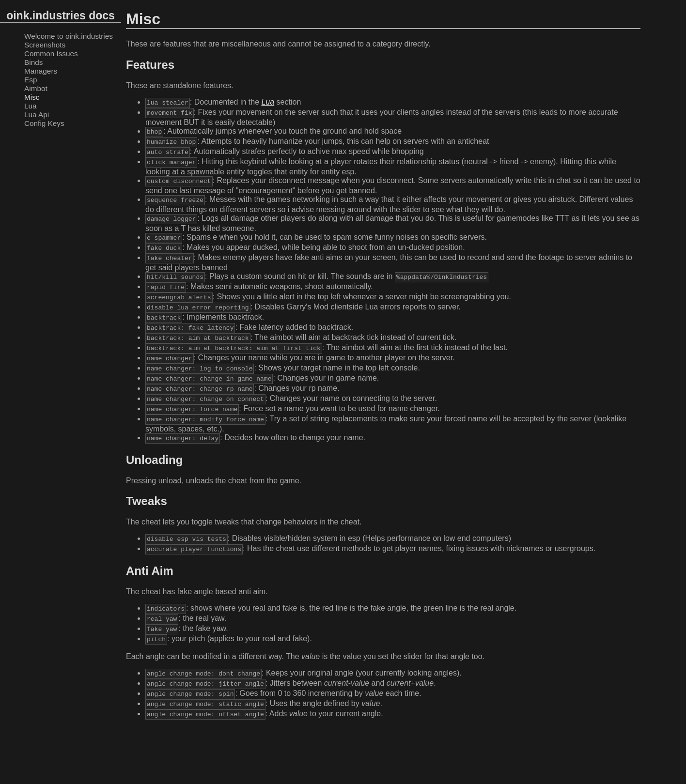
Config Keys (44, 123)
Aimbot (36, 88)
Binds (33, 62)
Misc (32, 97)
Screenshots (45, 45)
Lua (31, 106)
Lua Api (37, 115)
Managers (41, 71)
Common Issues (51, 54)
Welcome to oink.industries (69, 36)
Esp (31, 80)
